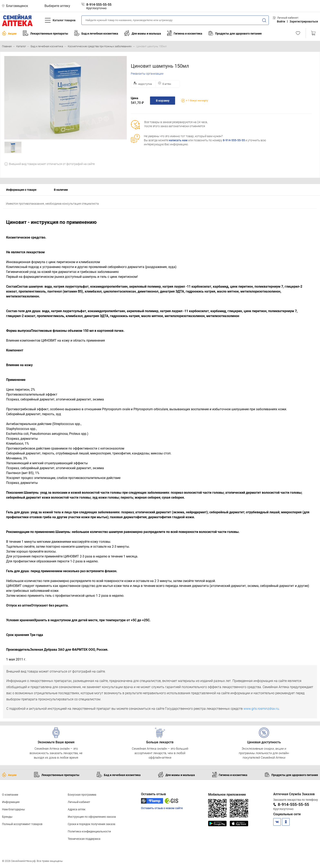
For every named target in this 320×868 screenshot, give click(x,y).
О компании (10, 795)
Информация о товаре (21, 190)
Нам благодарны (13, 809)
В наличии (61, 190)
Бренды (7, 817)
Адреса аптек (77, 809)
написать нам (178, 140)
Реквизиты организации (147, 74)
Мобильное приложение (227, 795)
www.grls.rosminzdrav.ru (261, 709)
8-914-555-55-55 (234, 140)
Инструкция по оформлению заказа (92, 817)
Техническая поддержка (84, 839)
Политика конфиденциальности (89, 831)
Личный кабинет (79, 802)
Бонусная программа (82, 795)
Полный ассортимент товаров (22, 824)
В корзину (163, 101)
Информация (11, 802)
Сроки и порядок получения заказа (92, 824)
